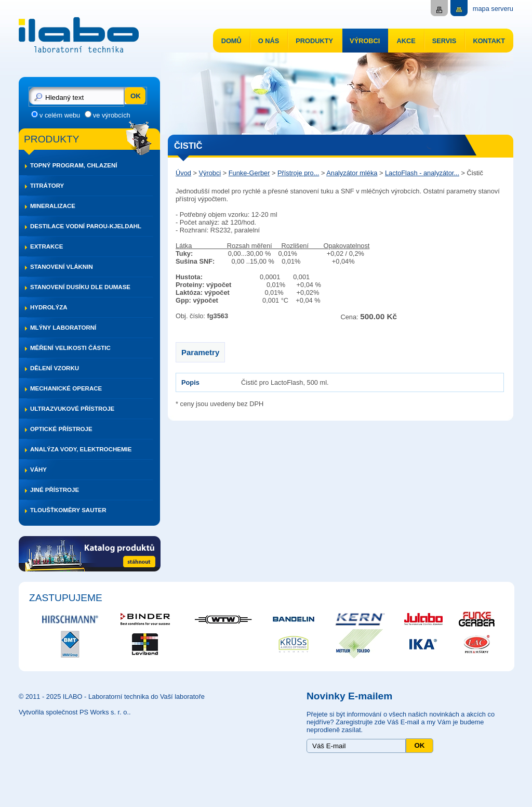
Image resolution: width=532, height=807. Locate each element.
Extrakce (46, 246)
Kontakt (489, 41)
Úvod (183, 173)
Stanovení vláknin (62, 267)
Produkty (314, 41)
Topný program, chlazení (74, 165)
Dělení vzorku (55, 368)
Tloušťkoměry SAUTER (68, 510)
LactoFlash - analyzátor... (422, 173)
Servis (444, 41)
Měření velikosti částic (70, 348)
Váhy (38, 470)
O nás (269, 41)
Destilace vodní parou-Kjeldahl (86, 226)
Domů (231, 41)
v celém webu (60, 115)
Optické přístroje (61, 429)
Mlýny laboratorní (63, 328)
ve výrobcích (112, 115)
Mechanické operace (66, 388)
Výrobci (365, 41)
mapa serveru (493, 9)
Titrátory (47, 186)
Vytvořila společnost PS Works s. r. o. (74, 712)
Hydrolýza (49, 307)
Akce (406, 41)
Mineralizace (53, 206)
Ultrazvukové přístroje (72, 409)
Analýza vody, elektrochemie (81, 449)
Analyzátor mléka (352, 173)
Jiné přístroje (55, 490)
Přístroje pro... (298, 173)
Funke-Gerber (249, 173)
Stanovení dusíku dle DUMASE (80, 287)
